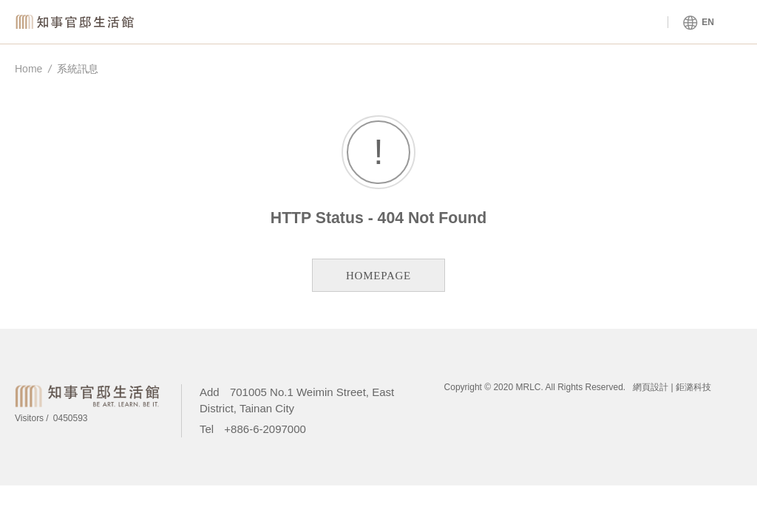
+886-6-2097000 (265, 429)
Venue (343, 23)
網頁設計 (651, 387)
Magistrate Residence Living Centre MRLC (78, 22)
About (473, 23)
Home (28, 69)
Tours (603, 23)
